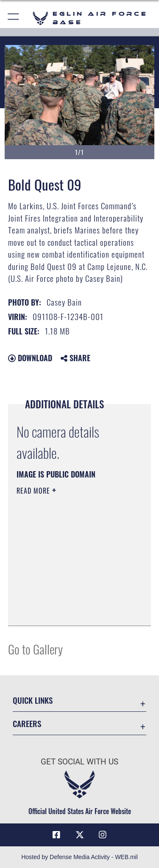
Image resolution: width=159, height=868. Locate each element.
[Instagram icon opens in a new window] (103, 835)
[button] (14, 18)
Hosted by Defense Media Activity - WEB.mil (79, 857)
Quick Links (33, 700)
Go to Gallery (35, 649)
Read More (34, 491)
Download (30, 358)
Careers (27, 723)
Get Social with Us (79, 762)
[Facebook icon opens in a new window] (56, 835)
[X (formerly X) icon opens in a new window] (80, 835)
